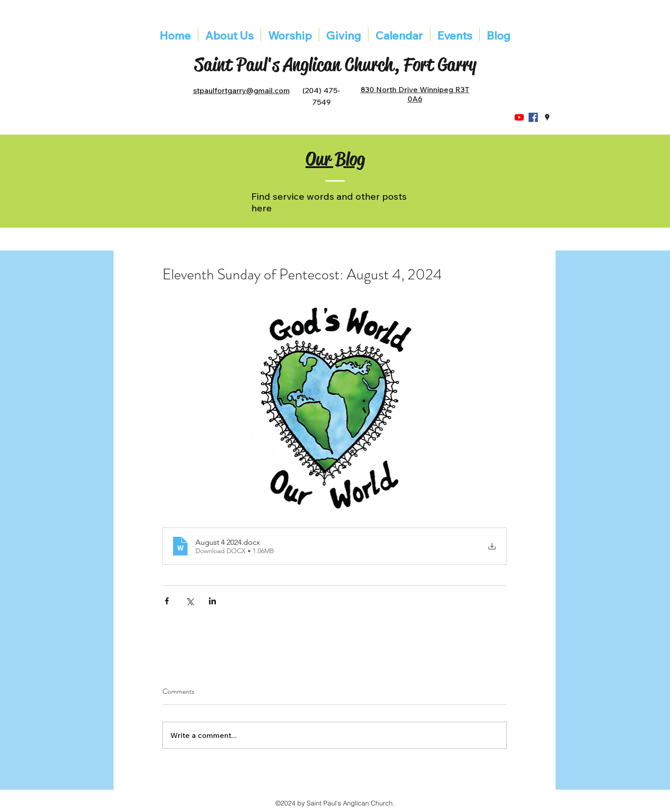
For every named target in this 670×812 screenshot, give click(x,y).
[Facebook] (533, 117)
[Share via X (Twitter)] (190, 601)
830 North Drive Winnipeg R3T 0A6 (415, 94)
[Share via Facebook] (167, 601)
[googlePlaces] (547, 117)
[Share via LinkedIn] (212, 601)
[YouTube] (519, 117)
